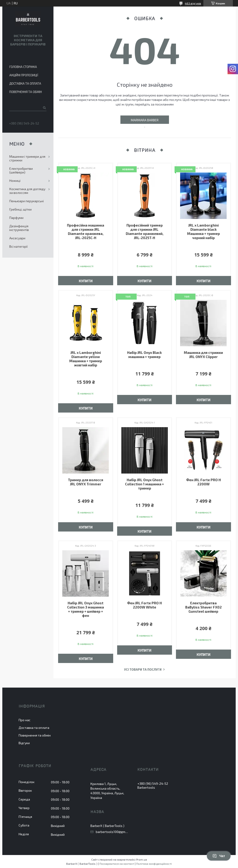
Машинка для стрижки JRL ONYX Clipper (203, 355)
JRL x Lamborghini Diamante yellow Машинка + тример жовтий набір (86, 359)
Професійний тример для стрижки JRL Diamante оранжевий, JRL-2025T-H (145, 231)
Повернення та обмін (26, 92)
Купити (86, 281)
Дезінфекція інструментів (19, 228)
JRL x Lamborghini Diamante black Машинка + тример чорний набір (203, 231)
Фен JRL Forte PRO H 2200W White (144, 605)
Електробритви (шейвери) (21, 170)
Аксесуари (17, 238)
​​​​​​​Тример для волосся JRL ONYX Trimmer (86, 482)
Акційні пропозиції (24, 75)
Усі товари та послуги (143, 670)
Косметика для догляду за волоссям (27, 191)
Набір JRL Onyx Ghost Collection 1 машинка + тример (144, 484)
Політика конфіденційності (154, 864)
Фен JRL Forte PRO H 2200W (203, 482)
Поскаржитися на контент (117, 864)
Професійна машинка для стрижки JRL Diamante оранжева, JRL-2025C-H (86, 231)
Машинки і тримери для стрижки (27, 158)
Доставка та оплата (25, 83)
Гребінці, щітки (20, 209)
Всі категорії (18, 246)
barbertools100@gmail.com (112, 832)
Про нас (25, 720)
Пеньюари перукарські (26, 201)
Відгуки (24, 743)
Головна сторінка (23, 67)
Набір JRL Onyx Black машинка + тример (144, 355)
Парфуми (16, 218)
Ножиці (15, 181)
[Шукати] (44, 108)
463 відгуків (193, 3)
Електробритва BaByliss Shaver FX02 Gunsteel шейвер (203, 607)
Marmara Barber (145, 120)
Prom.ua (142, 859)
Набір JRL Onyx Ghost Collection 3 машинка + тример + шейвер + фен (86, 609)
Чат (219, 856)
